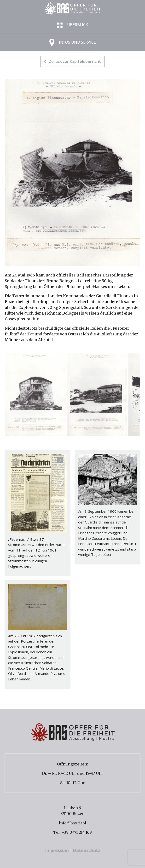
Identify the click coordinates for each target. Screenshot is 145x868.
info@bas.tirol (72, 823)
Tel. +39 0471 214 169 (72, 832)
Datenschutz (87, 850)
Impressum (58, 850)
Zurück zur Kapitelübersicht (72, 61)
